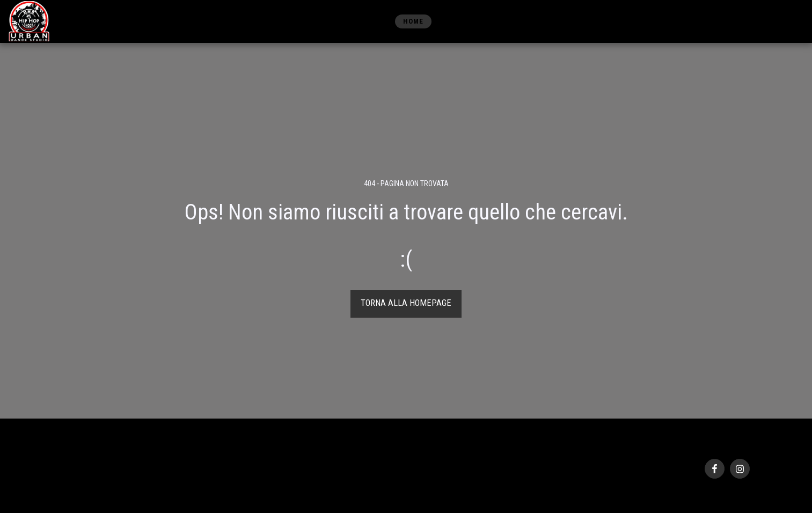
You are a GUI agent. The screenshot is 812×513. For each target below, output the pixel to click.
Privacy (71, 473)
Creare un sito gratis (154, 486)
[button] (734, 21)
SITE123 (108, 486)
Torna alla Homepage (406, 303)
